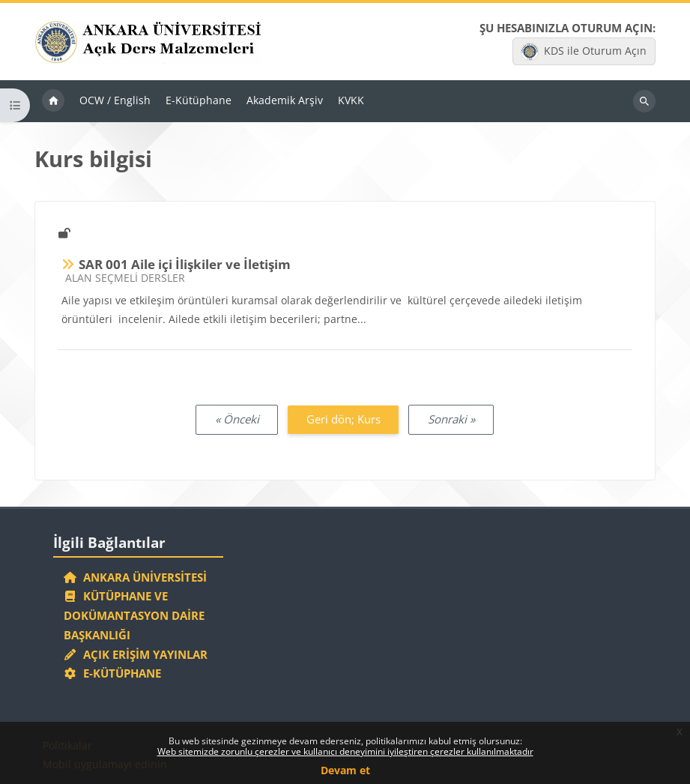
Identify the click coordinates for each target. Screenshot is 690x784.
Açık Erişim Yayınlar (137, 654)
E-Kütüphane (113, 673)
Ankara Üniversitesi (136, 577)
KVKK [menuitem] (351, 100)
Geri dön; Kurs (344, 419)
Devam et (345, 770)
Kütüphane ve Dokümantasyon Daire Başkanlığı (134, 615)
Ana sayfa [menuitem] (53, 101)
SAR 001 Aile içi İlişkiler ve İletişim (185, 264)
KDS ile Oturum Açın (584, 52)
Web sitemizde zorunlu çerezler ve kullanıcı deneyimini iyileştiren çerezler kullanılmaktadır (345, 751)
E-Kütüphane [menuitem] (199, 100)
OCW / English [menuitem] (115, 100)
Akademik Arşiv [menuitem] (285, 100)
